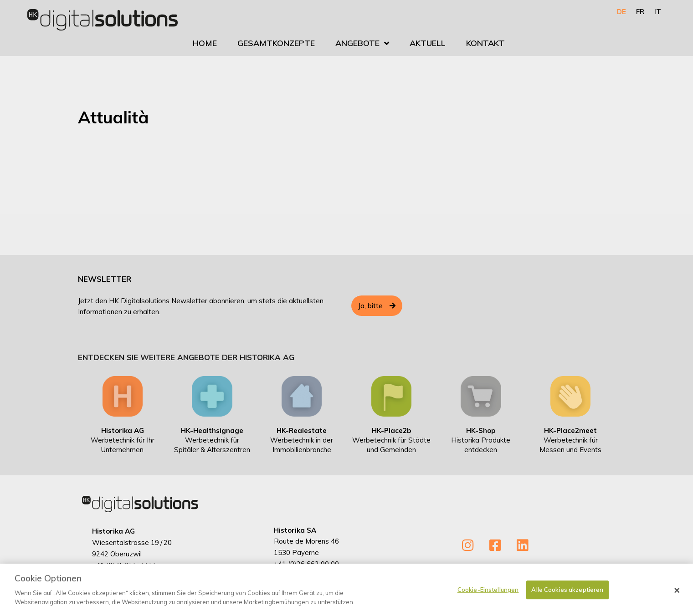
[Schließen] (677, 605)
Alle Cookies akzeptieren (567, 604)
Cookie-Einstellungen (488, 604)
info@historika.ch (118, 576)
